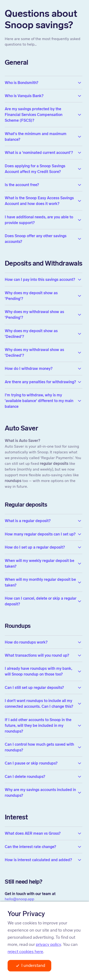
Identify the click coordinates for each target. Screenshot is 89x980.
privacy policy (48, 944)
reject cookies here (25, 952)
